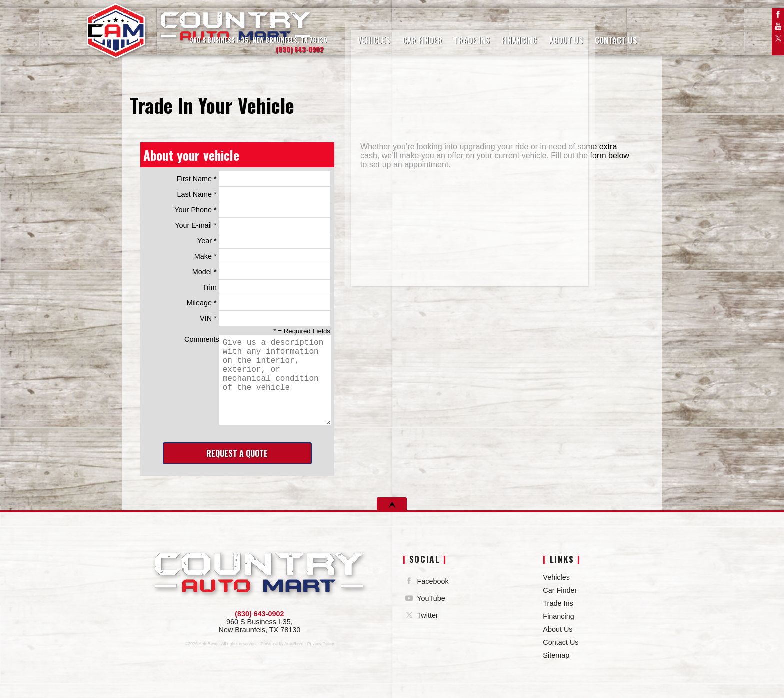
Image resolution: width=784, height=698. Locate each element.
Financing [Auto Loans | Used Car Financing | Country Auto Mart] (501, 32)
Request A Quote (237, 453)
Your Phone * (252, 210)
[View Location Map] (237, 40)
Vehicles (556, 577)
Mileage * (259, 303)
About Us (558, 629)
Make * (262, 256)
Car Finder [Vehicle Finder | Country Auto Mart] (410, 32)
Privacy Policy (321, 644)
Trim (266, 287)
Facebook (778, 14)
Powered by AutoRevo (282, 644)
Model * (261, 272)
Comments (257, 380)
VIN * (265, 318)
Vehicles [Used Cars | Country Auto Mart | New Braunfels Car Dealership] (366, 32)
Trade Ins (558, 603)
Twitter (778, 38)
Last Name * (254, 194)
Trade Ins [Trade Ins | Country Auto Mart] (457, 32)
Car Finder (560, 590)
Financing (558, 616)
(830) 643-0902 (259, 614)
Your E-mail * (253, 225)
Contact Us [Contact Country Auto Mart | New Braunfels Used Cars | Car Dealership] (593, 32)
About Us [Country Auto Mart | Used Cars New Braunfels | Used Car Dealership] (545, 32)
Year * (264, 241)
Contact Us (561, 642)
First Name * (254, 179)
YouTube (778, 26)
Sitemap (556, 655)
